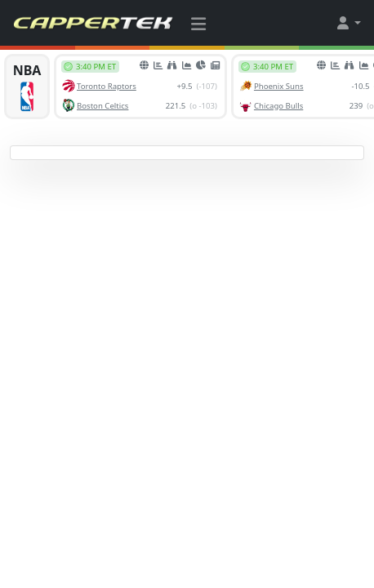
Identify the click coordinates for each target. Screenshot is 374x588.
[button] (348, 23)
